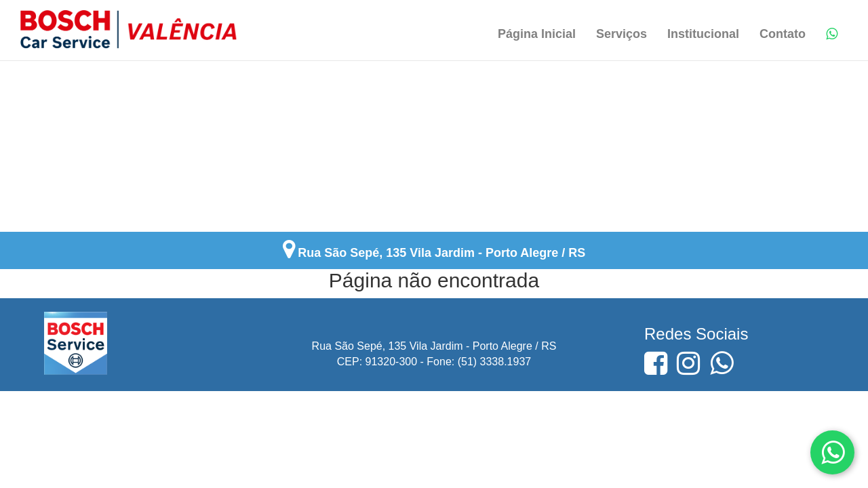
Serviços (622, 34)
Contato (783, 34)
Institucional (703, 34)
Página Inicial (537, 34)
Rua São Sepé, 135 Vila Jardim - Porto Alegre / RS (441, 253)
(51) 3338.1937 (495, 362)
